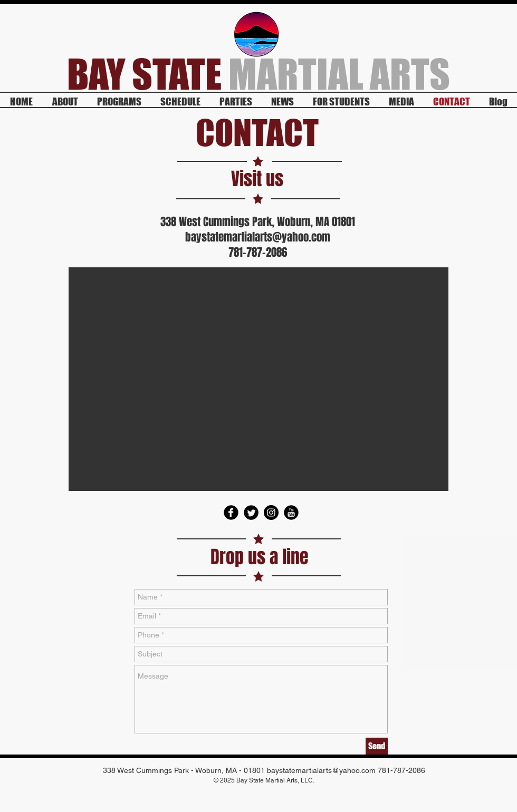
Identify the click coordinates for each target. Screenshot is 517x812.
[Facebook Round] (231, 513)
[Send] (377, 746)
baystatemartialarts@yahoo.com (258, 237)
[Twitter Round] (251, 513)
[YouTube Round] (291, 513)
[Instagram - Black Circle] (271, 513)
